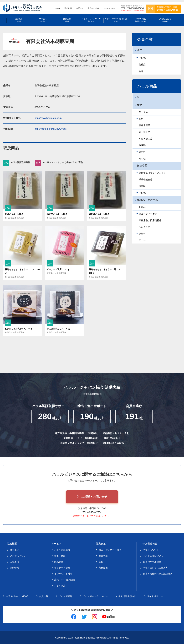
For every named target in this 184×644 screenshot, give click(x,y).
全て (140, 97)
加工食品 (143, 112)
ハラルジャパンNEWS (91, 20)
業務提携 (103, 568)
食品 (140, 105)
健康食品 (142, 166)
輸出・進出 (60, 556)
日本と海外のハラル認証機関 (158, 574)
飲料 (141, 119)
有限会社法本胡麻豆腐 (15, 218)
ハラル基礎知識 (149, 544)
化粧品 (142, 207)
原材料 (142, 152)
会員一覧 (44, 596)
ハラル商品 (141, 20)
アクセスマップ (18, 556)
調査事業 (103, 556)
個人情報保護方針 (127, 596)
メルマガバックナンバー (95, 596)
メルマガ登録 (66, 596)
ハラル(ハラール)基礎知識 (116, 20)
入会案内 (14, 562)
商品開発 (59, 562)
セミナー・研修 (62, 568)
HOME (58, 8)
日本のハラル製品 (152, 562)
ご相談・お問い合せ (94, 497)
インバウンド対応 (63, 574)
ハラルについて (151, 550)
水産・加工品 (146, 139)
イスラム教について (153, 556)
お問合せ (80, 8)
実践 (101, 562)
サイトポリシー (155, 596)
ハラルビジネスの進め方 (155, 568)
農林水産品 (144, 125)
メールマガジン (110, 8)
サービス (43, 20)
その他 (142, 158)
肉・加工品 (144, 132)
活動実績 (67, 20)
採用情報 (14, 568)
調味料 (142, 145)
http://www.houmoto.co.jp (48, 118)
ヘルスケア (144, 227)
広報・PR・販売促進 (65, 580)
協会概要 (68, 8)
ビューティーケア (148, 214)
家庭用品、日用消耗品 (150, 220)
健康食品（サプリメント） (152, 173)
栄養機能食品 (146, 179)
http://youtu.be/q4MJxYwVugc (51, 129)
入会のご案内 (93, 8)
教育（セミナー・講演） (111, 550)
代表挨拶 (14, 550)
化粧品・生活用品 (147, 200)
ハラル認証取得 (62, 550)
